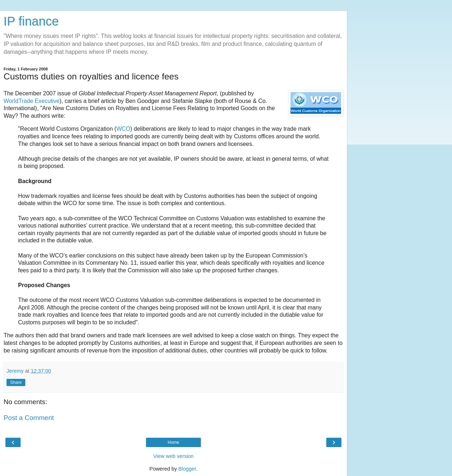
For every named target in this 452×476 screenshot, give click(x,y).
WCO (123, 129)
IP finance (31, 21)
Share (16, 382)
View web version (173, 456)
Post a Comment (29, 418)
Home (173, 442)
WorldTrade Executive (32, 101)
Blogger (187, 469)
